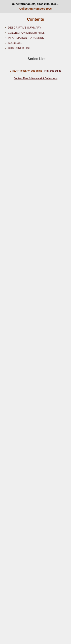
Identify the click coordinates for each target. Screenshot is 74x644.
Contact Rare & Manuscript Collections (36, 78)
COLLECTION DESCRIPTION (27, 33)
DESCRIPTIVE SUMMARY (25, 28)
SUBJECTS (15, 43)
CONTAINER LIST (19, 48)
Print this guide (53, 71)
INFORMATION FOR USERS (26, 38)
